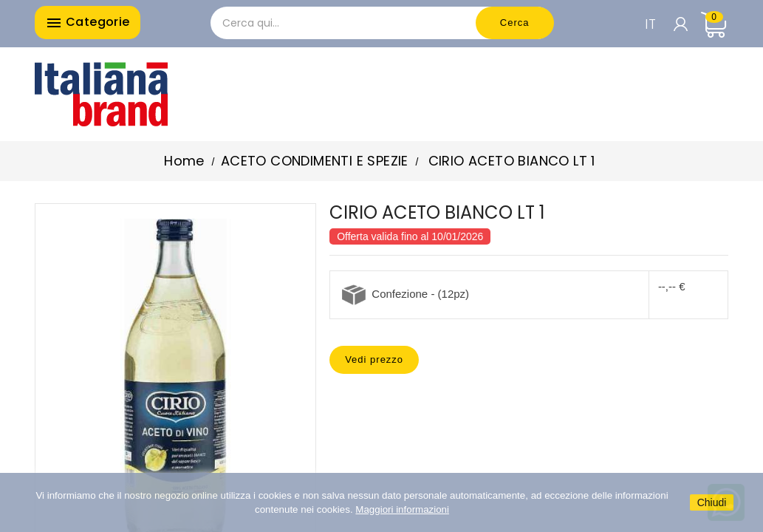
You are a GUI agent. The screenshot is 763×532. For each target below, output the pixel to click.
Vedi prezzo (374, 359)
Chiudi (712, 502)
